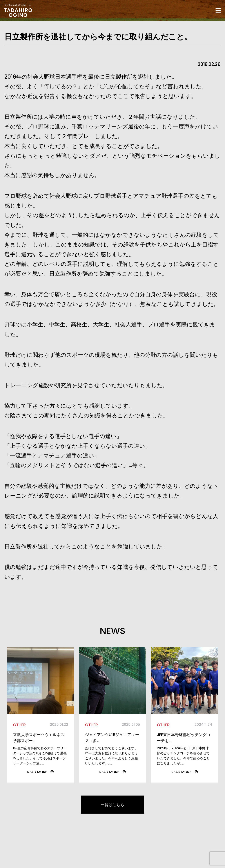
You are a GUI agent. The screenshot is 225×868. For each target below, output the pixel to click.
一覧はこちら (112, 821)
